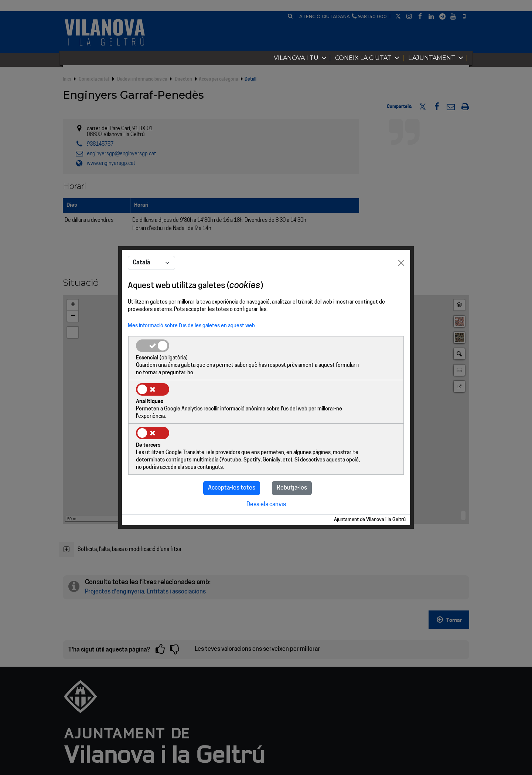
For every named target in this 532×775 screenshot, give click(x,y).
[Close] (401, 286)
